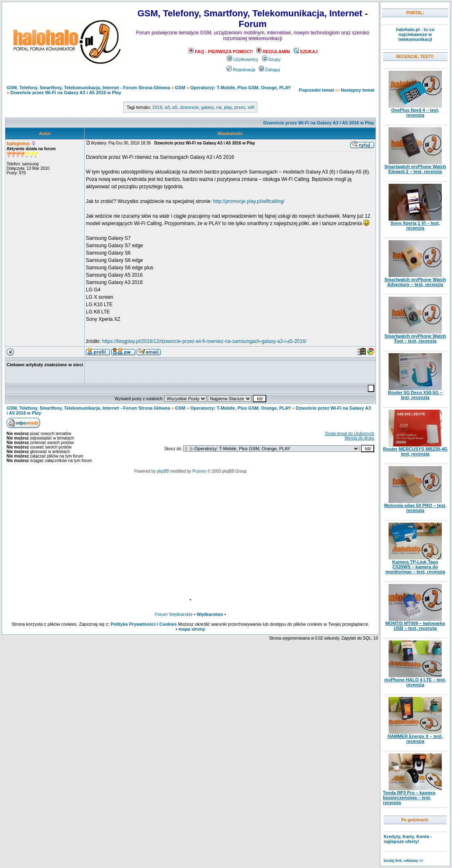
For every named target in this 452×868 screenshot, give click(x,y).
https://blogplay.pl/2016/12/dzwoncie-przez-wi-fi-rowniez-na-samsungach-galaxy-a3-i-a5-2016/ (204, 341)
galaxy (208, 107)
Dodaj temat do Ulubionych (350, 434)
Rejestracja (241, 70)
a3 (167, 107)
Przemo (199, 471)
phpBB (163, 471)
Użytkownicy (243, 59)
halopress (18, 144)
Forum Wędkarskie (174, 614)
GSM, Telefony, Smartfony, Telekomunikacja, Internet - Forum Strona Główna (88, 88)
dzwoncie (189, 107)
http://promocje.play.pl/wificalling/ (249, 201)
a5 (175, 107)
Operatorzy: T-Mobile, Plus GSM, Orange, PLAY (241, 88)
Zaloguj (269, 70)
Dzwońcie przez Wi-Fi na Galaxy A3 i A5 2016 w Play (66, 92)
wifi (251, 107)
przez (240, 107)
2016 (157, 107)
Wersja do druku (359, 438)
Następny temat (358, 90)
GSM (180, 88)
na (219, 107)
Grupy (271, 59)
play (228, 107)
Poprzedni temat (317, 90)
